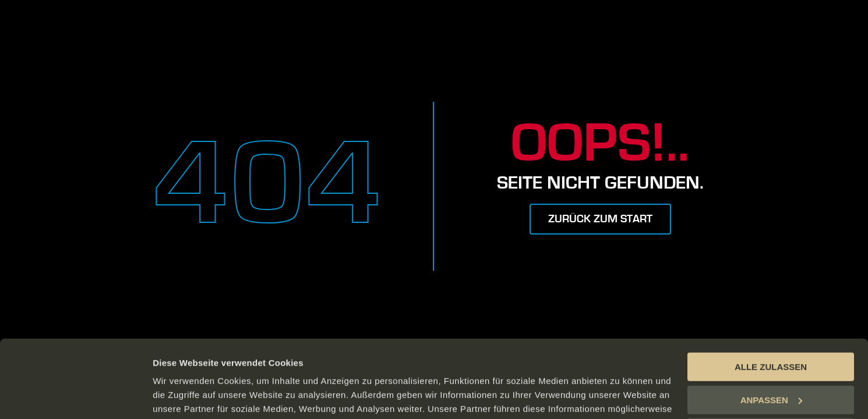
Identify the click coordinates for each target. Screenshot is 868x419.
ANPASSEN (771, 327)
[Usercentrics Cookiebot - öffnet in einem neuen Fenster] (75, 396)
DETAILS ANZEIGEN (195, 396)
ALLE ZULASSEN (771, 294)
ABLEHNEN (770, 360)
